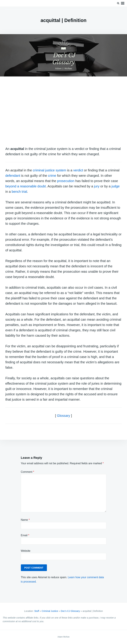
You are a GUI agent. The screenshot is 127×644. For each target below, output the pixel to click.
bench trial (19, 192)
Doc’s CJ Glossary (70, 611)
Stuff (37, 611)
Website (26, 551)
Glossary (63, 416)
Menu (123, 3)
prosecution (66, 181)
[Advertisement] (63, 112)
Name (25, 520)
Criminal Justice (50, 611)
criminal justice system (50, 170)
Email (25, 535)
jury (97, 186)
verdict (78, 170)
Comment (28, 472)
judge (116, 186)
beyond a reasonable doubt (26, 186)
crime (52, 176)
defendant (13, 176)
